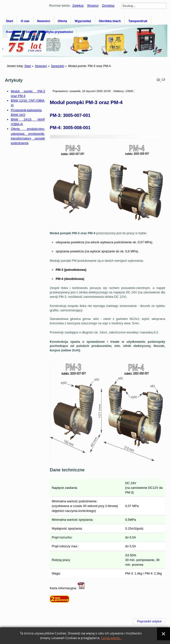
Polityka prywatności (57, 32)
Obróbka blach (110, 21)
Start (9, 21)
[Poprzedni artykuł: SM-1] (149, 621)
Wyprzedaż (83, 21)
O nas (25, 21)
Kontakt (12, 32)
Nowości (44, 21)
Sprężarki (57, 66)
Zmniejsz (108, 6)
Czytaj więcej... (111, 638)
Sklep (30, 32)
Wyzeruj (93, 6)
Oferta (62, 21)
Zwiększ (78, 6)
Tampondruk (138, 21)
